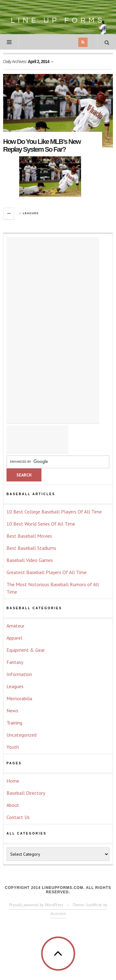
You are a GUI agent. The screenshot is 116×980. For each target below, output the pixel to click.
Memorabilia (19, 698)
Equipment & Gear (26, 650)
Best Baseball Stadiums (31, 548)
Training (14, 723)
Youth (13, 747)
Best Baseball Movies (29, 536)
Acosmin (58, 913)
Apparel (14, 638)
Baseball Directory (26, 793)
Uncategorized (21, 735)
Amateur (15, 626)
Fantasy (15, 662)
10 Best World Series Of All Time (41, 524)
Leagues (31, 213)
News (12, 711)
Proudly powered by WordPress (36, 905)
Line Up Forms (62, 16)
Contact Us (18, 817)
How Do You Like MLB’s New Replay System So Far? (42, 145)
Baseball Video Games (30, 560)
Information (19, 674)
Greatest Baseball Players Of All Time (47, 572)
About (13, 805)
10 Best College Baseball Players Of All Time (54, 512)
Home (13, 781)
